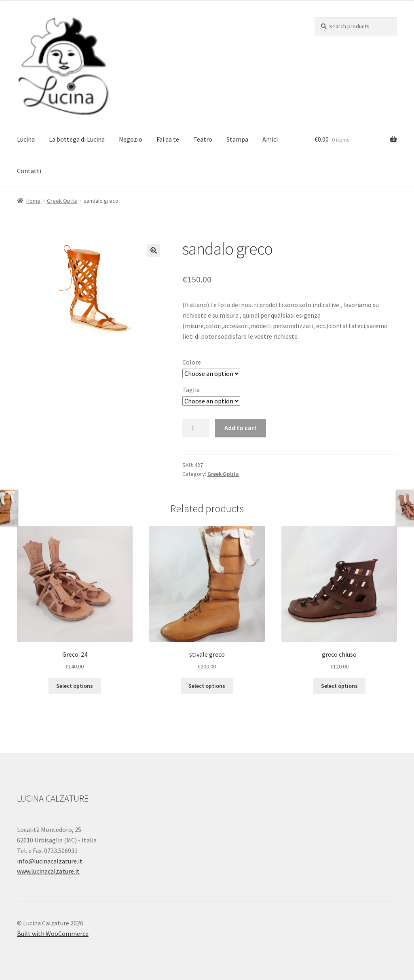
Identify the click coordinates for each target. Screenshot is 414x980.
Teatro (203, 139)
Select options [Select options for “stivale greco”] (207, 686)
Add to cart (241, 428)
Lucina (26, 139)
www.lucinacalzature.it (48, 871)
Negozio (131, 139)
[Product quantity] (196, 428)
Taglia (191, 390)
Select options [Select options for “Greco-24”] (75, 686)
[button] (154, 250)
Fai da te (168, 139)
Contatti (29, 171)
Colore (192, 362)
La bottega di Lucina (77, 139)
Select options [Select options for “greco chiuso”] (339, 686)
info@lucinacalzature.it (50, 861)
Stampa (237, 139)
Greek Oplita (62, 201)
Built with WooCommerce (53, 933)
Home (33, 201)
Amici (270, 139)
